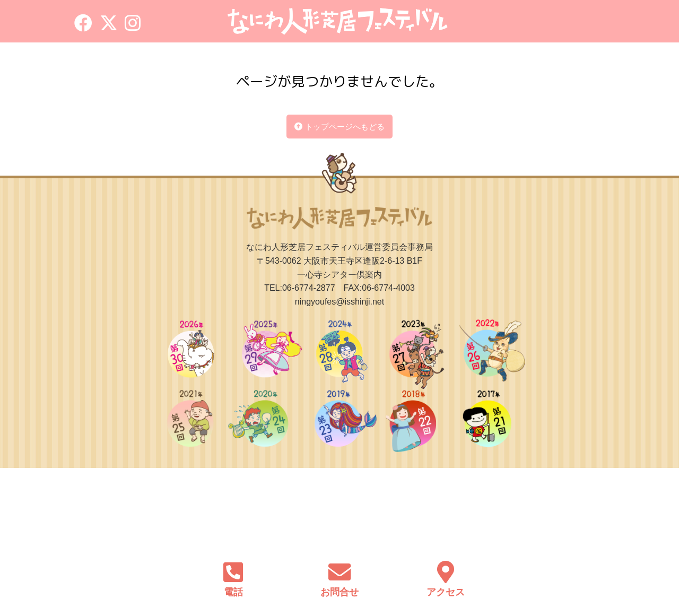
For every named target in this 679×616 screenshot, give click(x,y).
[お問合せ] (339, 570)
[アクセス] (446, 570)
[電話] (233, 570)
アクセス (446, 592)
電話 (233, 592)
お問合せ (339, 592)
